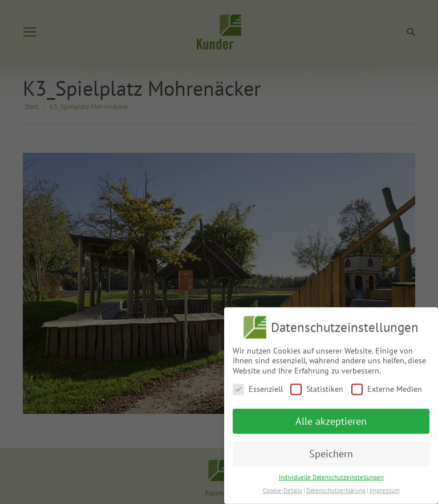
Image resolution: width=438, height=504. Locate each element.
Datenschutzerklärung (336, 486)
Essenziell (258, 385)
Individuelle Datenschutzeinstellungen (331, 473)
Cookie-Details (283, 486)
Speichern (331, 450)
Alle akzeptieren (331, 417)
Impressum (385, 486)
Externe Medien (387, 385)
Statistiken (317, 385)
